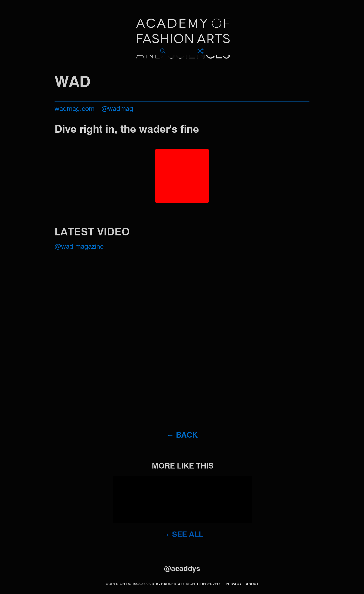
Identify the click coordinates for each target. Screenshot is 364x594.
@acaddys (182, 569)
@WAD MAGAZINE (79, 247)
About (252, 584)
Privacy (234, 584)
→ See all (183, 535)
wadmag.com (75, 109)
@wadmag (117, 109)
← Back (182, 436)
